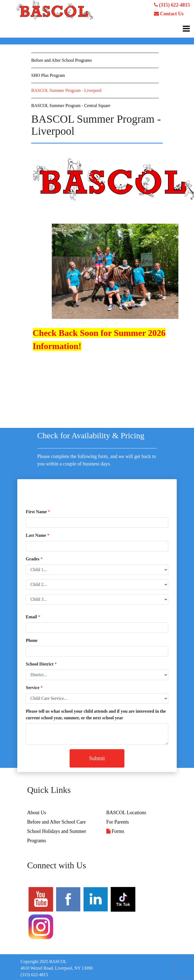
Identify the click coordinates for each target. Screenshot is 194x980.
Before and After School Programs (62, 60)
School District (40, 664)
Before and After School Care (56, 822)
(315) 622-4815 (172, 5)
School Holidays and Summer (57, 831)
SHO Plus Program (48, 75)
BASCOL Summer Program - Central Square (71, 106)
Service (33, 688)
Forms (115, 831)
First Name (36, 512)
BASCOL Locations (126, 813)
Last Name (36, 535)
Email (31, 617)
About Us (37, 813)
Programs (37, 841)
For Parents (118, 822)
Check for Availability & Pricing (91, 435)
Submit (97, 758)
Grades (33, 559)
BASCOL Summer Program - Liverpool (66, 90)
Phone (32, 640)
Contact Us (169, 14)
